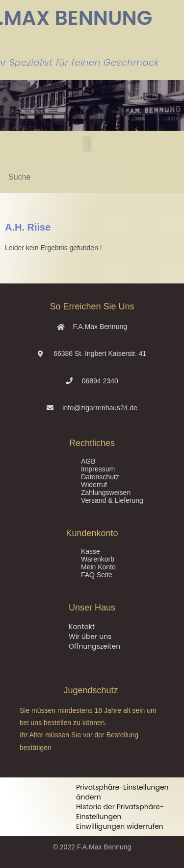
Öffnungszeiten (94, 646)
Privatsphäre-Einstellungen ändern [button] (122, 792)
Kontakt (82, 627)
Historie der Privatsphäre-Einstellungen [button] (120, 812)
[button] (87, 144)
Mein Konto (98, 567)
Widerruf (94, 485)
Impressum (98, 469)
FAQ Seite (97, 575)
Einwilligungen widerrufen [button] (120, 826)
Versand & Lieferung (112, 500)
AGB (88, 461)
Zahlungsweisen (106, 493)
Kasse (91, 551)
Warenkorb (98, 559)
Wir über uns (90, 636)
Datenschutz (100, 477)
